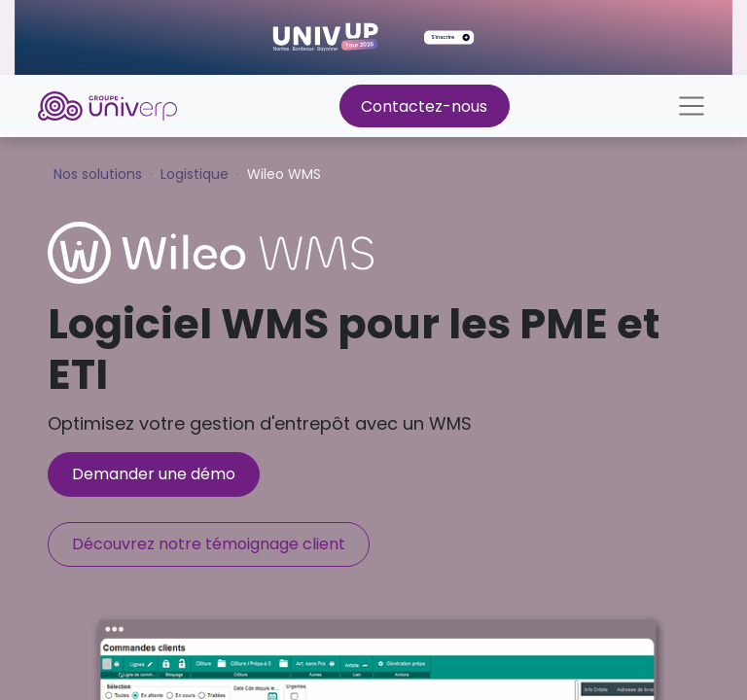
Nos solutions (98, 174)
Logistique (195, 174)
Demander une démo (154, 474)
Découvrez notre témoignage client (209, 544)
